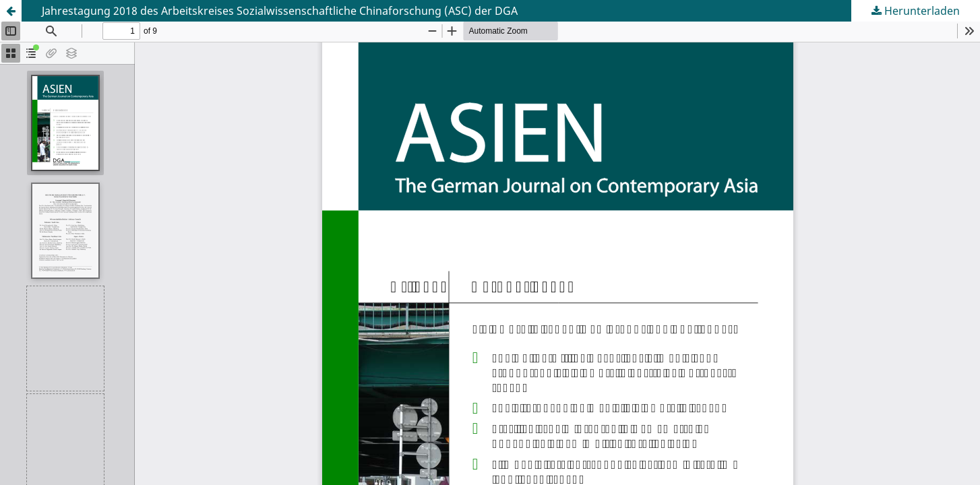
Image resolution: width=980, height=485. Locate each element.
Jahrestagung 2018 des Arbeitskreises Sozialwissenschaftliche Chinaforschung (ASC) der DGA (280, 11)
